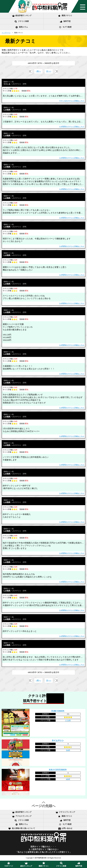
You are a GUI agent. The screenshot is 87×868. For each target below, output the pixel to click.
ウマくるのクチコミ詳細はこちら (72, 101)
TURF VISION (58, 711)
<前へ (38, 71)
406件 (68, 779)
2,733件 (68, 720)
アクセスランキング (23, 816)
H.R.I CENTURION (58, 770)
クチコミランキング (67, 812)
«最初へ (31, 71)
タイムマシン (58, 740)
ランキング (26, 866)
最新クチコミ (67, 16)
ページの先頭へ (44, 806)
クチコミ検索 (23, 21)
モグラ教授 (67, 27)
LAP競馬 (7, 110)
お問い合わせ (67, 828)
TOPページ (9, 866)
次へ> (49, 71)
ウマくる (7, 84)
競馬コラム (23, 27)
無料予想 (67, 21)
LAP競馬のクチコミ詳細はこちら (72, 127)
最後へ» (56, 71)
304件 (68, 750)
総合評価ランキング (23, 16)
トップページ (6, 33)
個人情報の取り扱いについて (23, 828)
